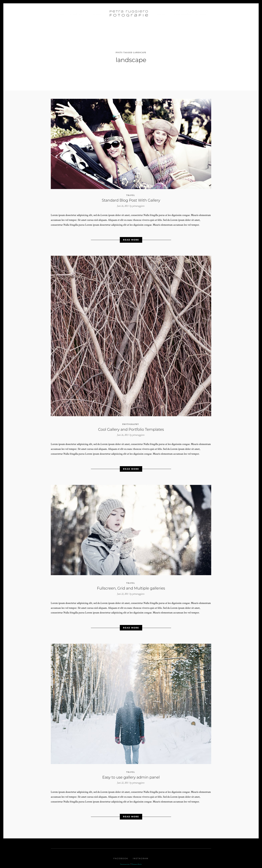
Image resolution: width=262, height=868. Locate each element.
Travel (131, 194)
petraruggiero (138, 204)
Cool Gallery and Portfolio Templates (131, 428)
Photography (131, 423)
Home (60, 14)
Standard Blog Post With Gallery (131, 199)
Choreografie (181, 14)
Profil (162, 14)
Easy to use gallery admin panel (131, 775)
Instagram (141, 857)
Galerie (96, 14)
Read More (131, 238)
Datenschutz (137, 863)
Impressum (125, 863)
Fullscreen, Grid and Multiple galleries (131, 587)
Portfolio (77, 14)
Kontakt (202, 14)
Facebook (121, 857)
